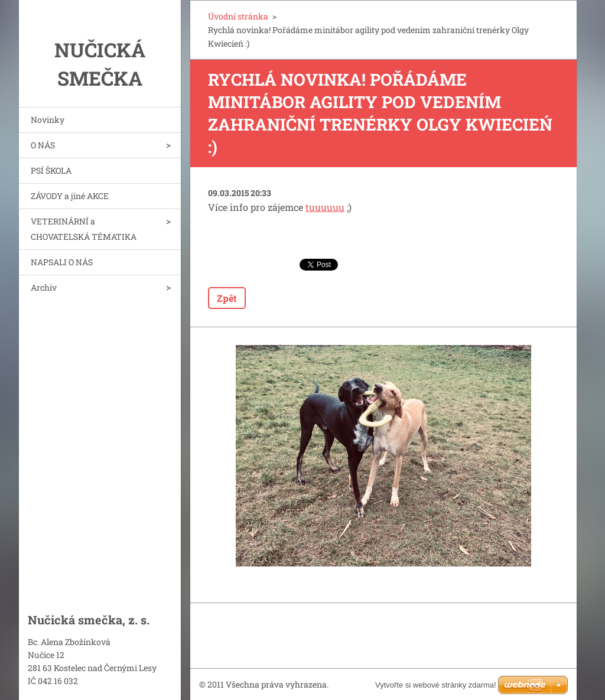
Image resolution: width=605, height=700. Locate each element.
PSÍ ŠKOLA (51, 170)
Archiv (44, 287)
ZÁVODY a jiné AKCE (70, 196)
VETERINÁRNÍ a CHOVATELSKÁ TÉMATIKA (84, 229)
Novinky (48, 120)
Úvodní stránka (238, 16)
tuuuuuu (325, 207)
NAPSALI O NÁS (62, 262)
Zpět (227, 298)
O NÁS (43, 145)
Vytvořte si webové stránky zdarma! (436, 685)
